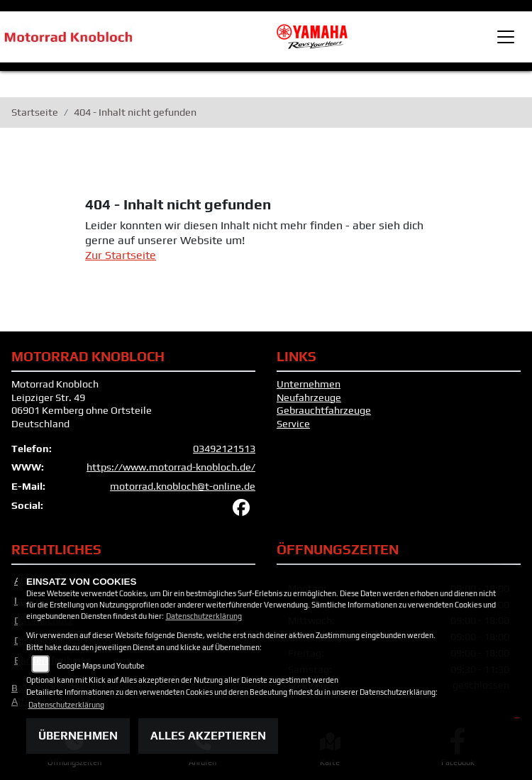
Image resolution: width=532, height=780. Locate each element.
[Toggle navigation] (506, 37)
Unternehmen (309, 384)
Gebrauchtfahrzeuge (324, 410)
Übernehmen (78, 736)
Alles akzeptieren (208, 736)
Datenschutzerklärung (204, 616)
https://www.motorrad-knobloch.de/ (171, 467)
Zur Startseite (121, 255)
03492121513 (224, 449)
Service (293, 424)
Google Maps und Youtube (101, 666)
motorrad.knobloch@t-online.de (183, 486)
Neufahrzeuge (309, 397)
